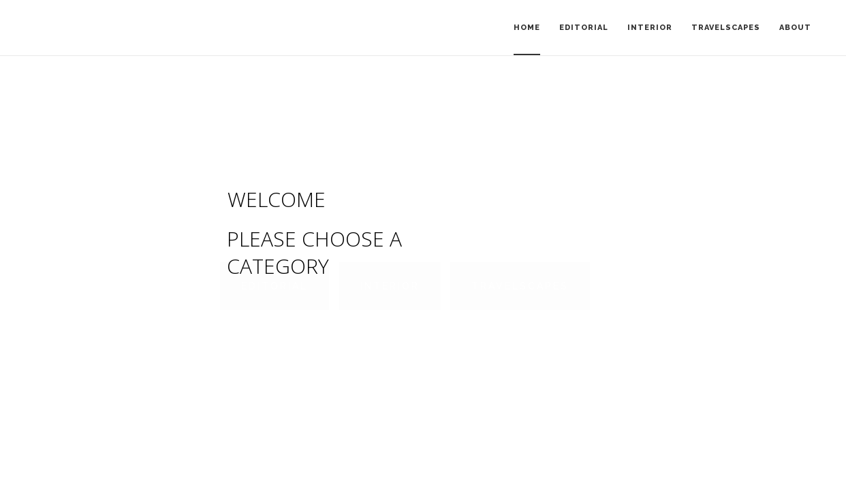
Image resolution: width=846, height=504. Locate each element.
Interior (650, 28)
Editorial (584, 28)
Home (527, 28)
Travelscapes (726, 28)
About (795, 28)
